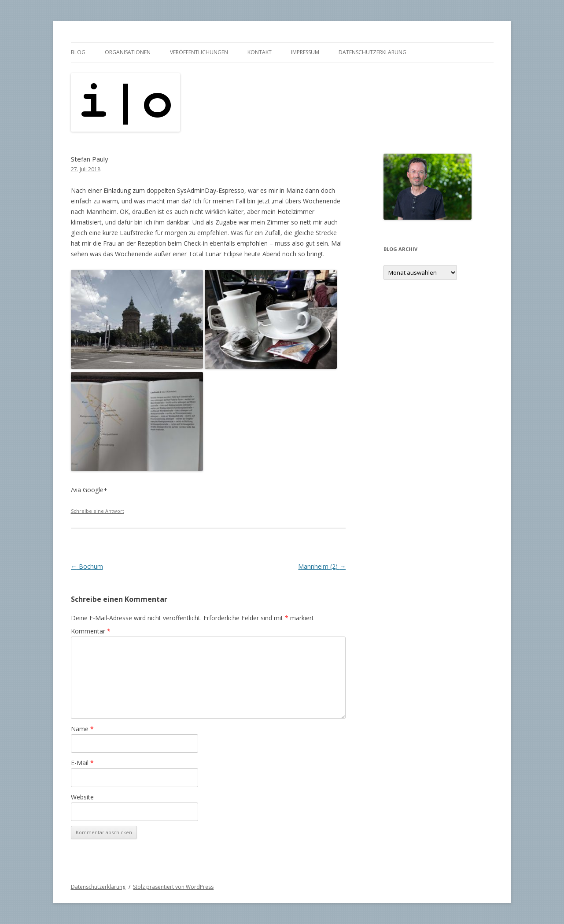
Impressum (305, 52)
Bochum (87, 566)
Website (82, 797)
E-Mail (82, 763)
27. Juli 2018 (86, 169)
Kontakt (260, 52)
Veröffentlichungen (199, 52)
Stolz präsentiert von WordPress (173, 887)
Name (82, 729)
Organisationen (128, 52)
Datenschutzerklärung (372, 52)
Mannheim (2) (322, 566)
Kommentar (91, 631)
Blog (78, 52)
